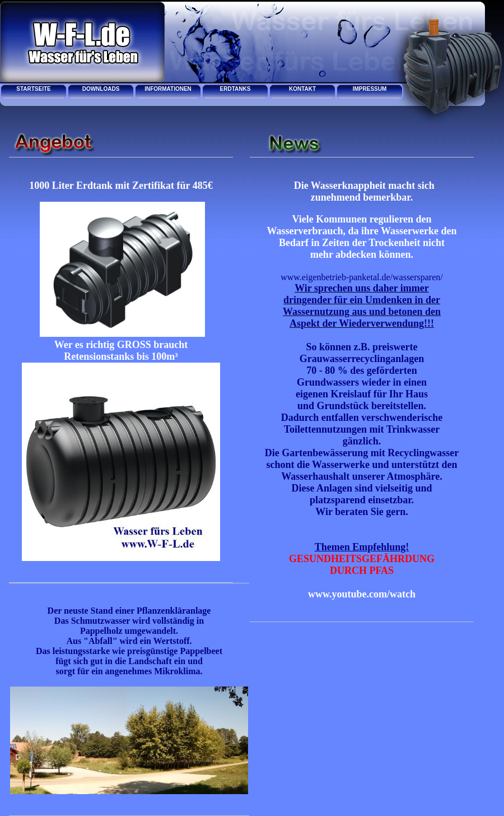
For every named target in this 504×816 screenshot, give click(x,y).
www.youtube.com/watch (362, 594)
